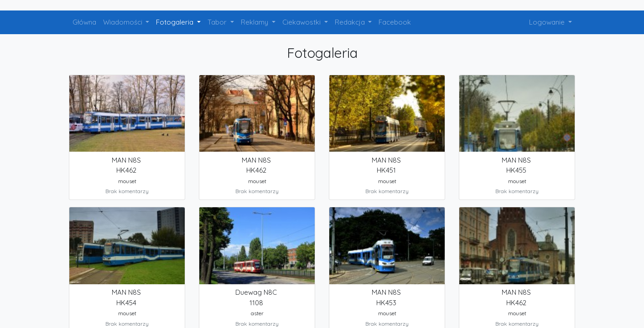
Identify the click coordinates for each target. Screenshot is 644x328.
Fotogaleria (176, 22)
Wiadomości (124, 22)
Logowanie (548, 22)
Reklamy (255, 22)
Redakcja (351, 22)
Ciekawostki (302, 22)
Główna (84, 22)
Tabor (218, 22)
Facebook (395, 22)
